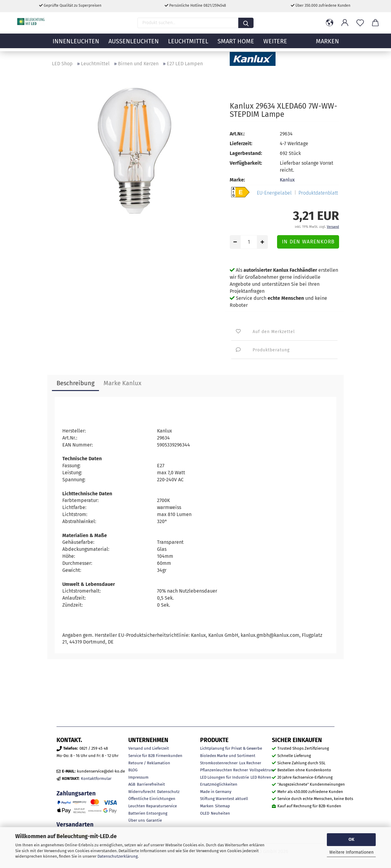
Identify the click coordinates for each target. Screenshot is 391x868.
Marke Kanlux (122, 383)
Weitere (275, 44)
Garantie (154, 820)
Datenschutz (168, 792)
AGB (132, 784)
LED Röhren (261, 777)
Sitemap (223, 806)
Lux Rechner (250, 763)
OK (351, 839)
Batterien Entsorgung (148, 813)
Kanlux (287, 180)
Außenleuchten (134, 44)
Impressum (138, 777)
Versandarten (75, 825)
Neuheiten (220, 813)
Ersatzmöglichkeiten (219, 784)
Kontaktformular (96, 778)
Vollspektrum (262, 770)
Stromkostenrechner (219, 763)
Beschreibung (75, 383)
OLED (205, 813)
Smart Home (236, 44)
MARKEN (327, 44)
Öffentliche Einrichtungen (152, 799)
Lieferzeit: (241, 143)
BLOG (133, 770)
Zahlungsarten (76, 793)
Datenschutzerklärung (118, 856)
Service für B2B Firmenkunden (155, 756)
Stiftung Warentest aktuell (224, 799)
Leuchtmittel (188, 44)
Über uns (137, 820)
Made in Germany (216, 792)
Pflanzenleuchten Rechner (224, 770)
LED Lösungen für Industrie (225, 777)
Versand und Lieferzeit (149, 748)
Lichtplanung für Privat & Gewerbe (231, 748)
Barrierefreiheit (151, 784)
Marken (207, 806)
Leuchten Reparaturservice (153, 806)
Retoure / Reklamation (149, 763)
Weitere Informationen (351, 852)
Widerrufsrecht (142, 792)
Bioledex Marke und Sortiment (228, 756)
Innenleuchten (76, 44)
